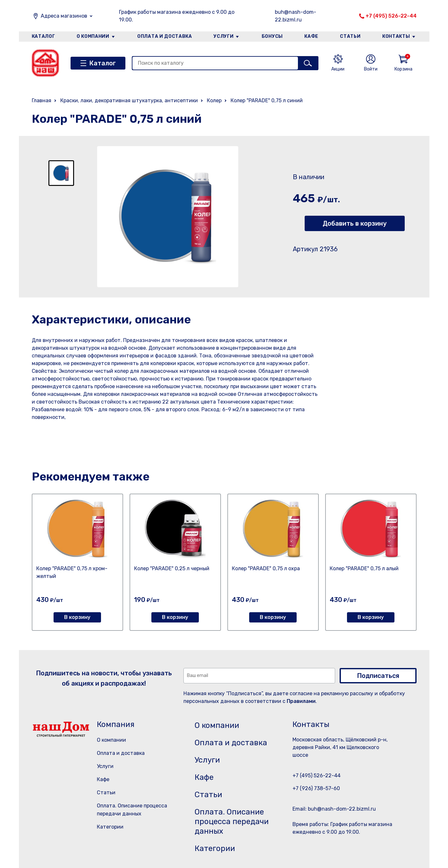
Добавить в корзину (355, 223)
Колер (214, 100)
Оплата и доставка (165, 36)
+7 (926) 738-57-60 (316, 788)
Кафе (311, 36)
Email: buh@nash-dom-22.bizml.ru (334, 809)
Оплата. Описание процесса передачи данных (232, 822)
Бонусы (272, 36)
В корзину (77, 617)
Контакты (396, 36)
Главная (42, 100)
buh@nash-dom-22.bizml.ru (296, 16)
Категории (110, 827)
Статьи (350, 36)
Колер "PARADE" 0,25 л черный (172, 568)
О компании (93, 36)
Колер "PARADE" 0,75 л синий (267, 100)
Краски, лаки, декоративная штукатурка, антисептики (129, 100)
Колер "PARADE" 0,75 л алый (364, 568)
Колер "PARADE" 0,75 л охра (266, 568)
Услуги (224, 36)
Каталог (43, 36)
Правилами (301, 701)
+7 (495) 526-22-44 (391, 16)
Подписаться (378, 676)
